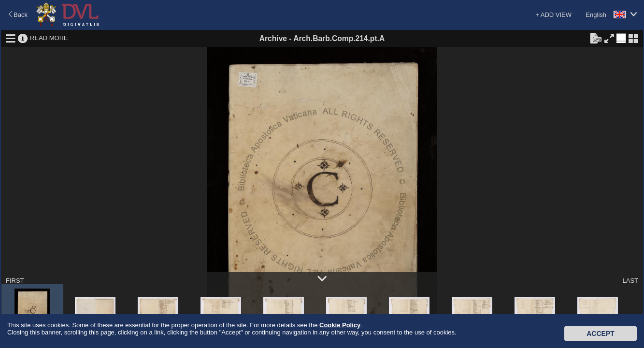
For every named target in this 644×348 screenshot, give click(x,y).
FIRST (15, 281)
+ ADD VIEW (553, 15)
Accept (601, 333)
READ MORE (49, 38)
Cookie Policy (340, 325)
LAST (630, 281)
